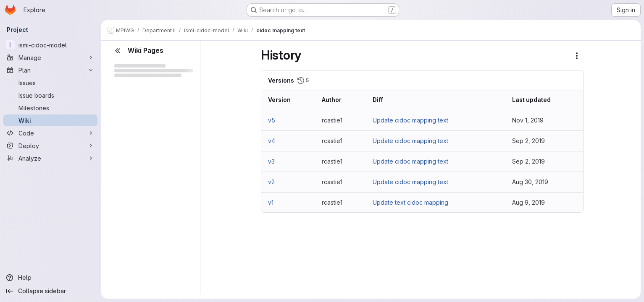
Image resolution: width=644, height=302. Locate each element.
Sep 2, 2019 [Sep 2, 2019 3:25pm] (528, 141)
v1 (271, 202)
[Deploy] (50, 146)
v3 (271, 161)
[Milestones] (50, 108)
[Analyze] (50, 158)
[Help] (50, 278)
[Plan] (50, 70)
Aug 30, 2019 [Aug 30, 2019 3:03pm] (530, 182)
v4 (272, 141)
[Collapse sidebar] (50, 291)
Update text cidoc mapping (410, 202)
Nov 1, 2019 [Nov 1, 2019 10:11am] (528, 120)
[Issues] (50, 83)
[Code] (50, 133)
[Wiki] (50, 120)
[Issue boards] (50, 95)
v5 (272, 120)
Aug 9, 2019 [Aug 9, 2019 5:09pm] (528, 202)
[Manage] (50, 57)
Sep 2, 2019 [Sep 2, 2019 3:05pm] (528, 161)
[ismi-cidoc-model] (50, 45)
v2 (271, 182)
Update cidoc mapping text (410, 120)
